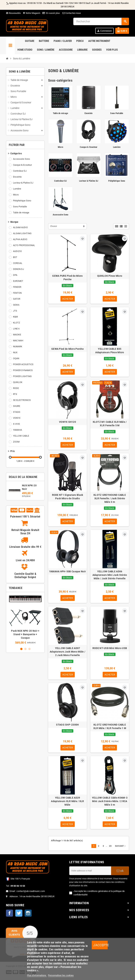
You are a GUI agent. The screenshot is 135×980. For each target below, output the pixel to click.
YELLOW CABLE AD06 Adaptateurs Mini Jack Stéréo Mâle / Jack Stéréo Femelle (110, 576)
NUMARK (18, 346)
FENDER (17, 287)
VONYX (17, 418)
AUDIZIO (17, 251)
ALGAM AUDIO (20, 227)
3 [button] (29, 649)
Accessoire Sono (21, 159)
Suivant (121, 849)
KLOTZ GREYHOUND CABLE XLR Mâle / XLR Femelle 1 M (110, 728)
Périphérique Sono (22, 201)
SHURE (17, 406)
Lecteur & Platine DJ (23, 183)
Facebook (9, 916)
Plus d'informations (37, 975)
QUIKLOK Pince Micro (110, 276)
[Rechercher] (101, 21)
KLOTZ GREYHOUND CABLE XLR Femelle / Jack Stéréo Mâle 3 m (110, 499)
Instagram (28, 916)
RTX (15, 394)
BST (15, 257)
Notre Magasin (32, 13)
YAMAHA (17, 430)
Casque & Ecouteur (22, 165)
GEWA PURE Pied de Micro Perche (67, 278)
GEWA (16, 305)
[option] (25, 620)
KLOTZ (17, 323)
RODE (16, 388)
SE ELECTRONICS (22, 400)
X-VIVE (16, 424)
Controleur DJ (20, 171)
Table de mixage (21, 213)
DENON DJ (18, 269)
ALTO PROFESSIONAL (24, 245)
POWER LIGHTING (22, 376)
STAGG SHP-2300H (67, 727)
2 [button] (25, 649)
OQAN (16, 358)
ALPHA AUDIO (20, 239)
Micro (16, 195)
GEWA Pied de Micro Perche (67, 349)
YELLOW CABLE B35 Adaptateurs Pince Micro (110, 351)
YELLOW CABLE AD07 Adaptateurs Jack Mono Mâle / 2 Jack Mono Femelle (67, 653)
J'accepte (101, 945)
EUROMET (18, 281)
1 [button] (21, 649)
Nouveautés (13, 13)
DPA (15, 275)
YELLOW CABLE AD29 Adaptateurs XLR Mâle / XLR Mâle (67, 803)
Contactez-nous (71, 13)
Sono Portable (20, 207)
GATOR (17, 299)
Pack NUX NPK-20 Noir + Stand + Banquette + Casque (25, 634)
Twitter (19, 916)
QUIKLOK (18, 382)
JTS (15, 311)
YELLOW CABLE (21, 436)
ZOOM (16, 442)
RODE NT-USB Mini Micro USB (110, 650)
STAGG (17, 412)
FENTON (17, 293)
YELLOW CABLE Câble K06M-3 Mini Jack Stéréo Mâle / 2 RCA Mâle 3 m (110, 803)
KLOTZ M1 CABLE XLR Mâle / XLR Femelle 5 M (110, 424)
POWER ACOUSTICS (23, 364)
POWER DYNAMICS (23, 370)
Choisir (54, 226)
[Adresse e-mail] (90, 873)
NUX (15, 352)
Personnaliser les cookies (61, 975)
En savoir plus (53, 13)
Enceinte (17, 177)
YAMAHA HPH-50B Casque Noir (67, 573)
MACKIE (17, 335)
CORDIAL (18, 263)
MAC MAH (18, 341)
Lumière (17, 189)
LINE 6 (16, 329)
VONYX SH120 (67, 423)
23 (110, 849)
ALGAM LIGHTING (22, 233)
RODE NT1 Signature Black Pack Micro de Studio (68, 498)
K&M (15, 317)
